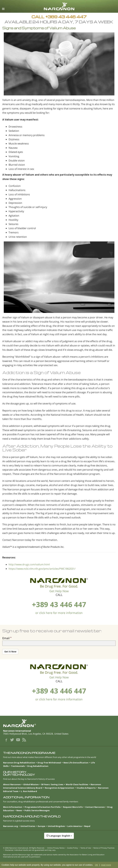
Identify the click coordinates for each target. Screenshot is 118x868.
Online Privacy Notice (56, 848)
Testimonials (18, 766)
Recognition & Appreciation (59, 788)
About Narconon (12, 784)
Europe (41, 826)
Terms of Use (86, 848)
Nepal (87, 826)
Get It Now (10, 652)
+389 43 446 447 (59, 604)
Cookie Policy (72, 848)
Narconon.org (11, 826)
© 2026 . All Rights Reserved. (24, 848)
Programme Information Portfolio (43, 807)
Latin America (75, 826)
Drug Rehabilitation (38, 766)
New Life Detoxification (76, 763)
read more (106, 865)
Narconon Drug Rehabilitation (19, 763)
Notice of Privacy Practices (104, 848)
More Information (13, 807)
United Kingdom (56, 826)
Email (6, 638)
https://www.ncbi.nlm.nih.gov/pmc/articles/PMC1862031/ (42, 569)
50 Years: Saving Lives (52, 784)
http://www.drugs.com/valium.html (29, 564)
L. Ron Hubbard (29, 791)
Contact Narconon (95, 807)
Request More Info (73, 807)
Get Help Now (59, 591)
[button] (59, 837)
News (19, 810)
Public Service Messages (37, 810)
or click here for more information (59, 613)
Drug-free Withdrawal (49, 763)
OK (96, 865)
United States (28, 826)
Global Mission (31, 784)
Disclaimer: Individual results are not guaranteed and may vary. (31, 850)
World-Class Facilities (77, 784)
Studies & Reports (86, 788)
